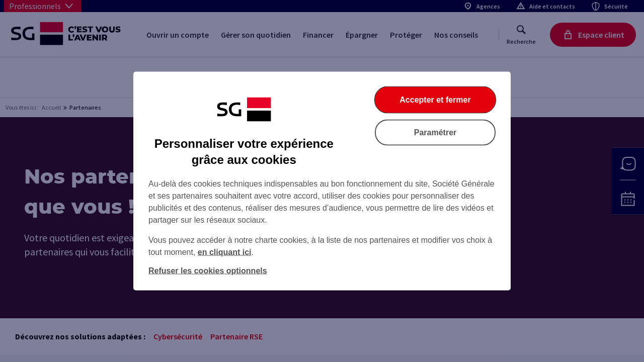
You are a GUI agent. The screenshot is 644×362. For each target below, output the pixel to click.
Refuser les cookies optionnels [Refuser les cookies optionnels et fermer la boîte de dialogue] (208, 271)
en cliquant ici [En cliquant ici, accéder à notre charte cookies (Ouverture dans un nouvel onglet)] (225, 252)
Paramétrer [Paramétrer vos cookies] (435, 132)
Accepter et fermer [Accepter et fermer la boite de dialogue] (435, 100)
